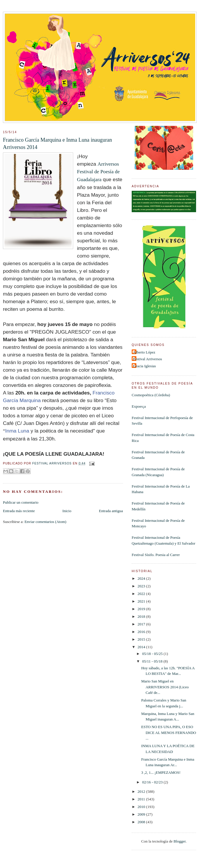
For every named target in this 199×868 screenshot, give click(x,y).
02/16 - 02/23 (153, 782)
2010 (142, 807)
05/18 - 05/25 (153, 654)
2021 (142, 601)
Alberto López (144, 352)
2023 (142, 586)
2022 (142, 594)
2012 (142, 791)
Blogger (180, 841)
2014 (142, 647)
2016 (142, 632)
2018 (142, 616)
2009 (142, 814)
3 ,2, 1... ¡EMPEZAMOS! (161, 772)
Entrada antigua (111, 511)
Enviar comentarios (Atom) (46, 522)
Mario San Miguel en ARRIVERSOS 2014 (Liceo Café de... (165, 687)
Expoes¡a (139, 406)
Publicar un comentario (21, 502)
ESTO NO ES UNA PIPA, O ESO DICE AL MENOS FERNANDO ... (169, 733)
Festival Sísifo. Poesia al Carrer (156, 555)
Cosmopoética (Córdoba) (151, 395)
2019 (142, 609)
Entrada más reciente (19, 511)
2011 (142, 799)
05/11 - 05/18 (153, 661)
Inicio (67, 511)
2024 (142, 578)
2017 (142, 624)
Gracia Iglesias (145, 366)
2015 (142, 639)
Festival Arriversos (148, 359)
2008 (142, 822)
